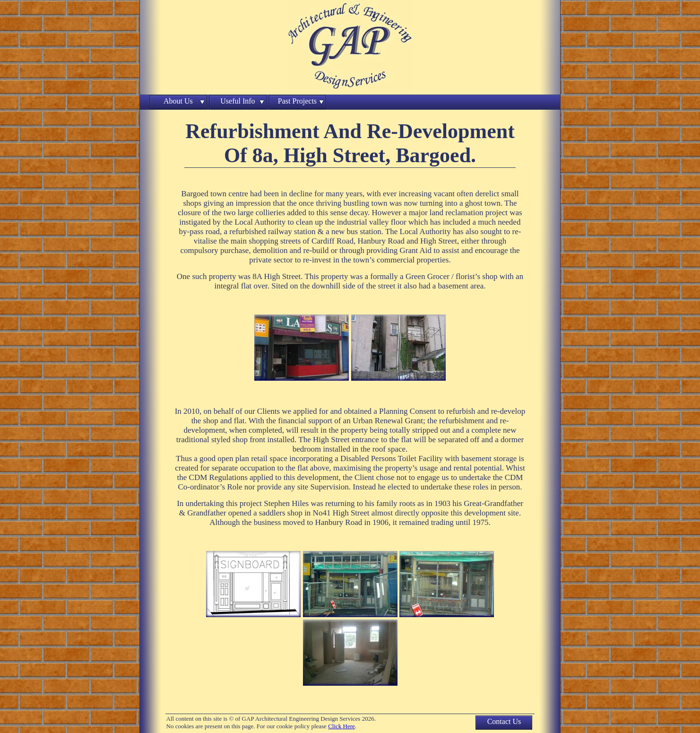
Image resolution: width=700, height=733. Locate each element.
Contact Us (504, 721)
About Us (178, 101)
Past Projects (297, 101)
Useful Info (238, 101)
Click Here (341, 726)
